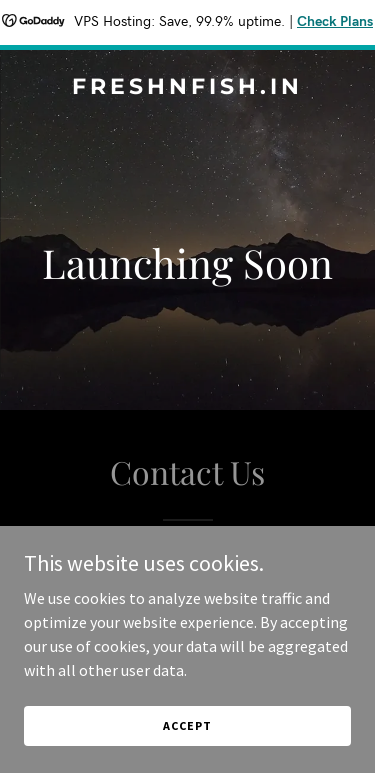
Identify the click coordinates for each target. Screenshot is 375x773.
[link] (187, 88)
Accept (187, 725)
